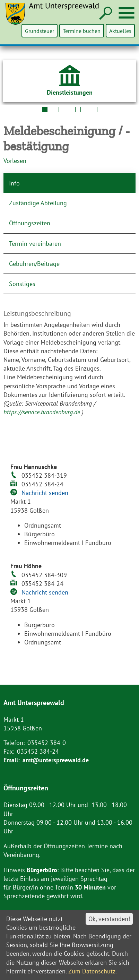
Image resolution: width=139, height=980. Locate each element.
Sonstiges (22, 284)
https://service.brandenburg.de (43, 412)
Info (14, 183)
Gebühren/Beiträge (34, 264)
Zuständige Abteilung (38, 203)
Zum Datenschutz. (93, 971)
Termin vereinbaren (35, 244)
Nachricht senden (45, 493)
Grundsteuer (40, 31)
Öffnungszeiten (30, 223)
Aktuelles (120, 31)
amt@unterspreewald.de (56, 760)
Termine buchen (82, 31)
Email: (12, 760)
